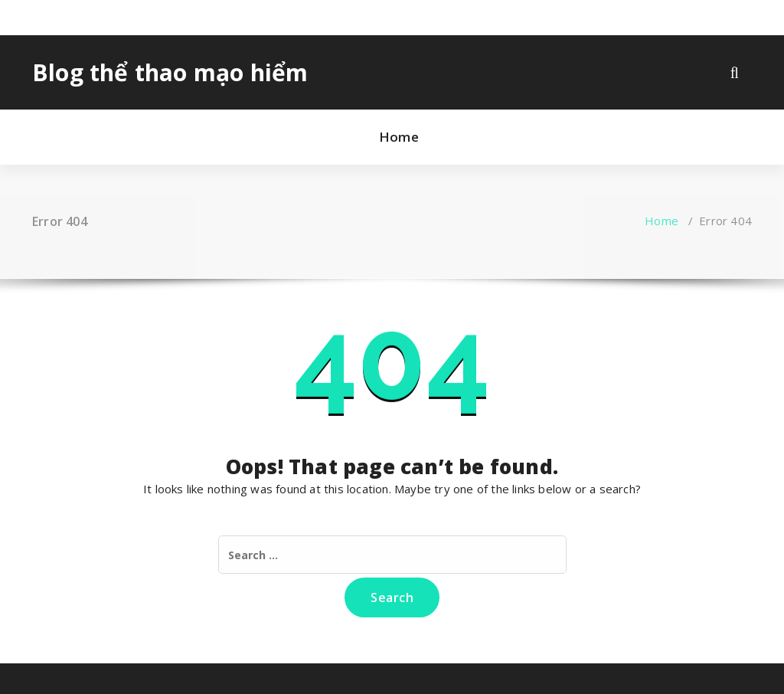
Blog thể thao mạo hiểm (170, 73)
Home (399, 137)
